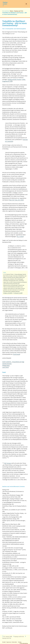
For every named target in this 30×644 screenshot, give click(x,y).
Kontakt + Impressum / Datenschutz (10, 642)
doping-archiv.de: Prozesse (15, 79)
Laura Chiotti (6, 367)
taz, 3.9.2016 (20, 237)
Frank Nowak (16, 354)
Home (11, 11)
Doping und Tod (18, 11)
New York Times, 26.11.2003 (16, 200)
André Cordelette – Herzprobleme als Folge (13, 362)
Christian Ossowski (7, 364)
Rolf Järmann (8, 463)
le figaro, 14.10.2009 (8, 293)
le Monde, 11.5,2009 (18, 293)
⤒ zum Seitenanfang (24, 643)
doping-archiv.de (19, 636)
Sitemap (20, 642)
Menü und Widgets (26, 5)
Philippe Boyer (6, 365)
